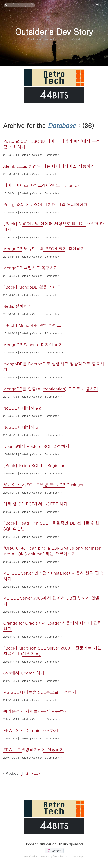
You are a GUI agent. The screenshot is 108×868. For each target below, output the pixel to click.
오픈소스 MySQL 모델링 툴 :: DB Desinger (43, 485)
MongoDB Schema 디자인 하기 (33, 344)
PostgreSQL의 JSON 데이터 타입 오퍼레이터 (45, 204)
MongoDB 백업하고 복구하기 (31, 268)
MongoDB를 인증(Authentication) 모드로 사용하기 (51, 389)
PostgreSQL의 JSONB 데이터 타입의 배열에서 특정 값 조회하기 (52, 144)
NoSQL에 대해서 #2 (22, 408)
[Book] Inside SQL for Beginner (34, 465)
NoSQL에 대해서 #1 (22, 427)
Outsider (34, 856)
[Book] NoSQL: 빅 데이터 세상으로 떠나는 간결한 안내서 (54, 226)
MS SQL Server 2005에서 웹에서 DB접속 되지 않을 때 (52, 601)
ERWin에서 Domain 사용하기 (31, 730)
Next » (36, 773)
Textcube (58, 856)
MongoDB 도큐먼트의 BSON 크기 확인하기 (44, 249)
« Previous (11, 773)
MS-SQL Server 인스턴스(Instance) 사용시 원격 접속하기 (53, 576)
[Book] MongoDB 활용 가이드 (32, 287)
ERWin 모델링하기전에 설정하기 (34, 749)
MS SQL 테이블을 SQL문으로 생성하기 (40, 692)
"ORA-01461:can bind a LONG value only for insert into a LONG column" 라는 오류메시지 (52, 551)
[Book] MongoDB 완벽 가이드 (32, 325)
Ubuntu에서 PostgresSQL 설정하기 (36, 446)
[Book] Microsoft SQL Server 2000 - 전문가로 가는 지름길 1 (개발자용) (52, 651)
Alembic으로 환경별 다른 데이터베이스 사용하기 (49, 166)
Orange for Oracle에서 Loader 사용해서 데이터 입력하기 (53, 626)
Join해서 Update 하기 (24, 673)
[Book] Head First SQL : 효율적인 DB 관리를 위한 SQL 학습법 (51, 526)
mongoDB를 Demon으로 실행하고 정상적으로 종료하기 (54, 367)
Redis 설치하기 (18, 306)
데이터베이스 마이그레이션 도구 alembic (42, 185)
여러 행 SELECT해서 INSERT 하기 (35, 504)
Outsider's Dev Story (54, 31)
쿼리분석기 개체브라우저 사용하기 (36, 711)
